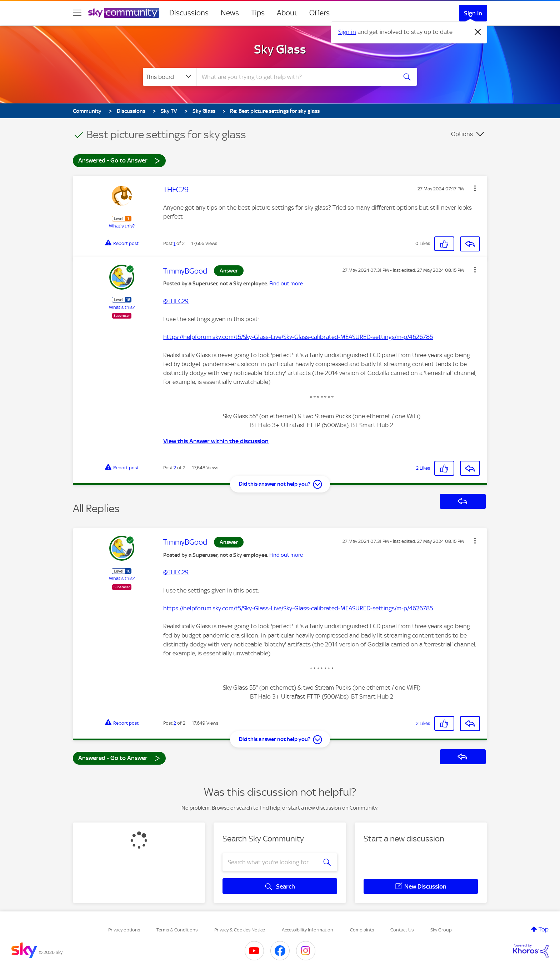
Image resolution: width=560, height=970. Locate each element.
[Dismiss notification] (478, 32)
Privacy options (124, 930)
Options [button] (462, 134)
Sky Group (441, 930)
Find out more (286, 284)
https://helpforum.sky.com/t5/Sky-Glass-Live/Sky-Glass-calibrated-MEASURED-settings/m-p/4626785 (298, 337)
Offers (319, 13)
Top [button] (544, 929)
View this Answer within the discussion (216, 441)
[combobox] (296, 77)
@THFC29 (176, 301)
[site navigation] (77, 13)
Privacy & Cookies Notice (240, 930)
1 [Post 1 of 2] (174, 243)
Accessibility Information (307, 930)
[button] (475, 188)
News (230, 13)
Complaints (362, 930)
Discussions (189, 13)
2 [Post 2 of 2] (175, 468)
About (287, 13)
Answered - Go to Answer (119, 160)
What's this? (122, 226)
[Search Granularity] (169, 77)
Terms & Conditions (177, 930)
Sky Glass (280, 49)
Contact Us (402, 930)
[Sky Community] (124, 13)
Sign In (473, 13)
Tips (258, 13)
